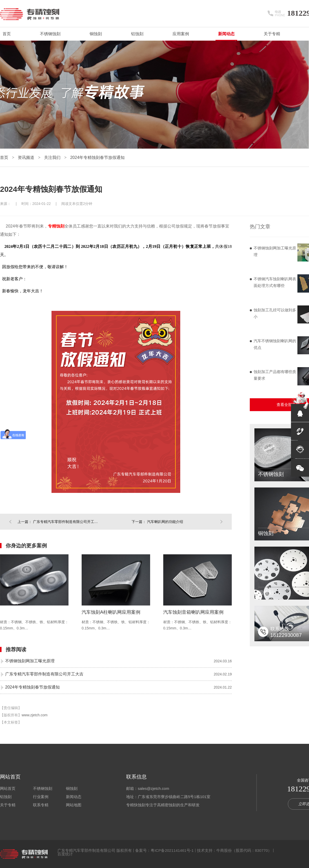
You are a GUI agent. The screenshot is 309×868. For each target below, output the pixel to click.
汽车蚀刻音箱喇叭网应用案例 (193, 612)
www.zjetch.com (35, 715)
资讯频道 (27, 157)
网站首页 (10, 777)
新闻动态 (226, 34)
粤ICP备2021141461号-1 (172, 850)
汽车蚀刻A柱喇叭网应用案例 (111, 612)
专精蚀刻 (56, 226)
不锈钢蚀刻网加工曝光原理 (30, 661)
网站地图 (74, 805)
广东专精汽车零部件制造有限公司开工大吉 (66, 522)
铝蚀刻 (137, 34)
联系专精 (41, 805)
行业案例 (41, 797)
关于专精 (272, 34)
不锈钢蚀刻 (50, 34)
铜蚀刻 (96, 34)
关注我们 (53, 157)
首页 (7, 34)
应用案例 (181, 34)
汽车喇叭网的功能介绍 (165, 522)
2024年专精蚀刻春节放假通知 (97, 157)
